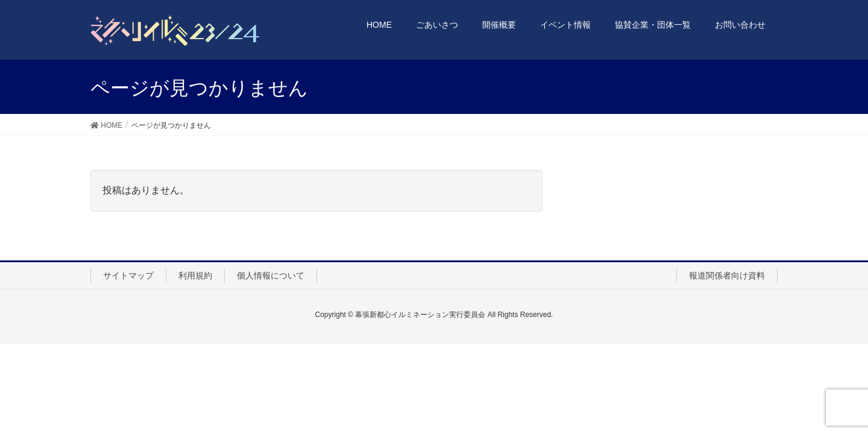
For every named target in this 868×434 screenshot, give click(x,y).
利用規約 (195, 275)
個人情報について (271, 275)
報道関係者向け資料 (727, 275)
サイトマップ (128, 275)
